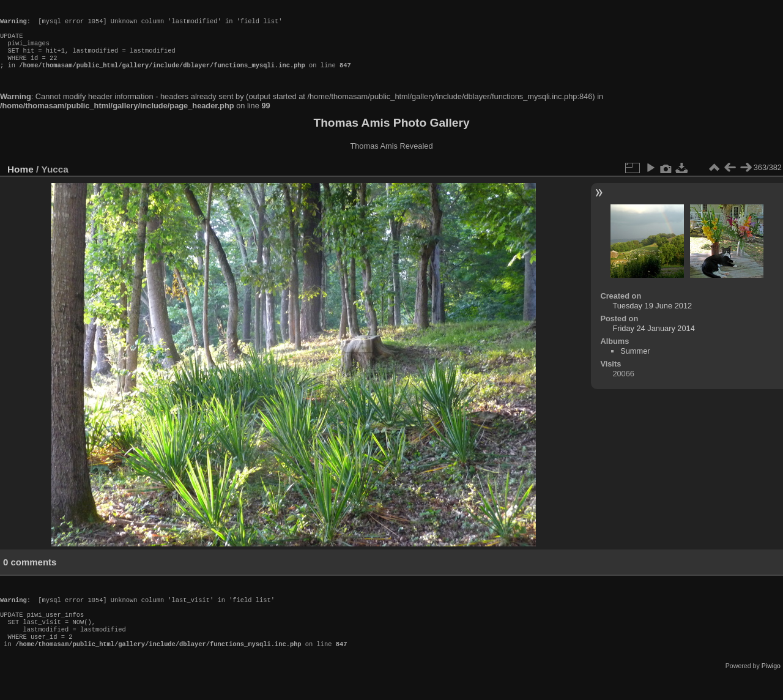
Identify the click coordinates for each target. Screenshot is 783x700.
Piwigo (771, 690)
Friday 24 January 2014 (653, 341)
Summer (635, 363)
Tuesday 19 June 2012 (652, 318)
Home (20, 181)
